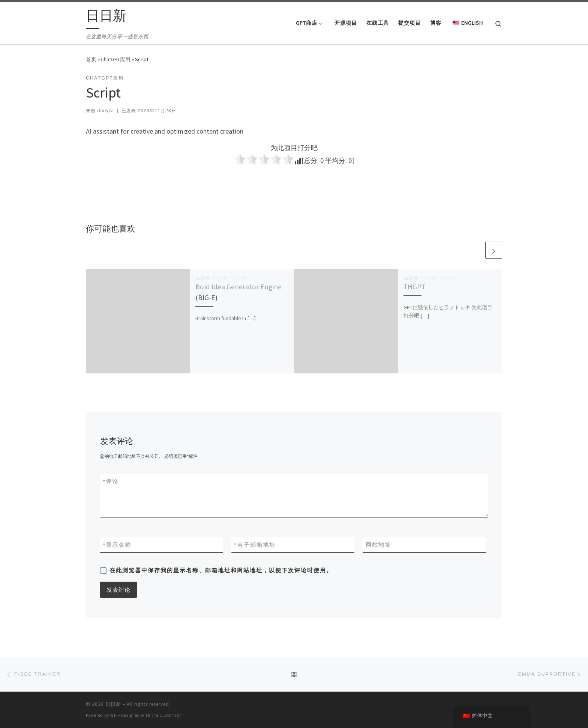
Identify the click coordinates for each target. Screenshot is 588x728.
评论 (111, 481)
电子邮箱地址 (255, 545)
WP (113, 715)
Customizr (170, 715)
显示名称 (117, 545)
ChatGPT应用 (116, 59)
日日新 (113, 704)
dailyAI (105, 111)
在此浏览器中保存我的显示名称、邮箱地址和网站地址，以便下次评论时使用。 (221, 570)
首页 (91, 59)
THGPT (415, 287)
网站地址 (378, 545)
